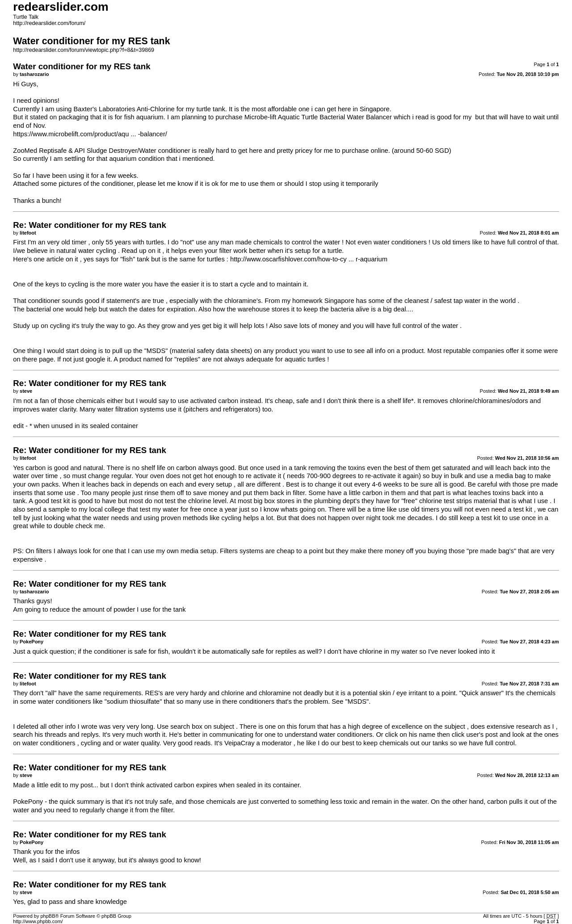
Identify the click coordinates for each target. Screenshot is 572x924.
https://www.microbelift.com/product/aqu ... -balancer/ (90, 134)
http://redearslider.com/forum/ (49, 23)
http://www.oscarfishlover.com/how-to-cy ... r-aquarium (309, 259)
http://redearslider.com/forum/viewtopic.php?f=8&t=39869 (84, 50)
